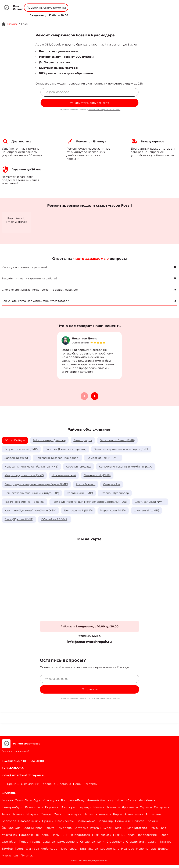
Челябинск (147, 803)
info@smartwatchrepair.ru (89, 644)
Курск (107, 830)
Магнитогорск (138, 830)
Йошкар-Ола (11, 830)
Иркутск (32, 817)
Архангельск (134, 817)
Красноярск (73, 817)
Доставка (64, 787)
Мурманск (9, 837)
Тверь (19, 851)
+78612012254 (95, 5)
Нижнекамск (102, 837)
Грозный (153, 824)
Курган (95, 830)
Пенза (24, 844)
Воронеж (52, 810)
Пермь (89, 817)
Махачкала (158, 830)
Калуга (50, 830)
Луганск (27, 858)
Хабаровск (162, 810)
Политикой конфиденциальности (104, 110)
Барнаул (85, 810)
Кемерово (64, 830)
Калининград (33, 830)
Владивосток (65, 824)
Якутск (93, 851)
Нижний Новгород (101, 803)
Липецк (119, 830)
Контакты (103, 13)
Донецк (164, 851)
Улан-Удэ (32, 851)
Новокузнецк (146, 851)
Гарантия (48, 787)
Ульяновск (103, 817)
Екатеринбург (12, 810)
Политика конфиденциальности (89, 863)
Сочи (101, 844)
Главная (12, 24)
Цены (92, 13)
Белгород (9, 824)
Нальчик (58, 837)
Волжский (123, 824)
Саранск (49, 844)
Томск (6, 817)
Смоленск (88, 844)
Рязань (35, 844)
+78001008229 (70, 5)
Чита (82, 851)
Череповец (68, 851)
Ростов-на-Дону (73, 803)
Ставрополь (115, 844)
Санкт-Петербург (28, 803)
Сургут (153, 844)
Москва (7, 803)
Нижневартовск (78, 837)
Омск (58, 817)
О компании (77, 13)
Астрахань (153, 817)
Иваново (128, 851)
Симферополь (68, 844)
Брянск (48, 824)
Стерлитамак (136, 844)
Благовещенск (29, 824)
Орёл (164, 837)
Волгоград (69, 810)
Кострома (81, 830)
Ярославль (130, 810)
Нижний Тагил (124, 837)
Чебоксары (49, 851)
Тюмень (18, 817)
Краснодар (51, 803)
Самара (46, 817)
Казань (30, 810)
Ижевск (99, 810)
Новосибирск (127, 803)
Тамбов (7, 851)
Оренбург (9, 844)
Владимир (105, 824)
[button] (95, 397)
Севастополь (110, 851)
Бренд (60, 13)
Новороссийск (148, 837)
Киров (118, 817)
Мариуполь (10, 858)
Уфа (40, 810)
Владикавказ (86, 824)
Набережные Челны (34, 837)
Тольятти (113, 810)
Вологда (138, 824)
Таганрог (166, 844)
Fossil (25, 24)
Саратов (146, 810)
